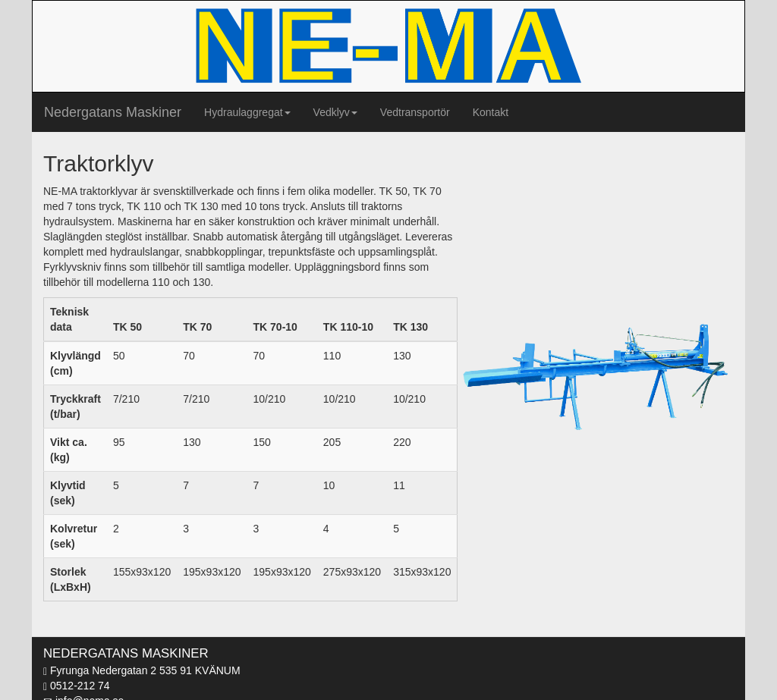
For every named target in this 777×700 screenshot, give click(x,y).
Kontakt (491, 112)
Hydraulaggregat (247, 112)
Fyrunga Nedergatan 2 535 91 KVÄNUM (142, 670)
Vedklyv (335, 112)
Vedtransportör (415, 112)
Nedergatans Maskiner (113, 112)
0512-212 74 (77, 686)
